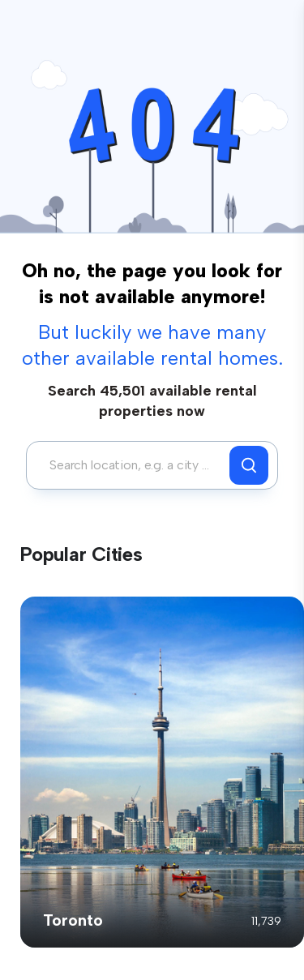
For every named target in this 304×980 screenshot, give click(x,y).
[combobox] (132, 465)
